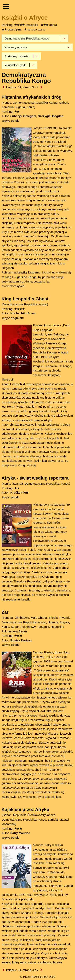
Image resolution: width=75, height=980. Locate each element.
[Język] (19, 65)
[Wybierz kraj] (35, 38)
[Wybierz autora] (37, 47)
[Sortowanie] (21, 56)
